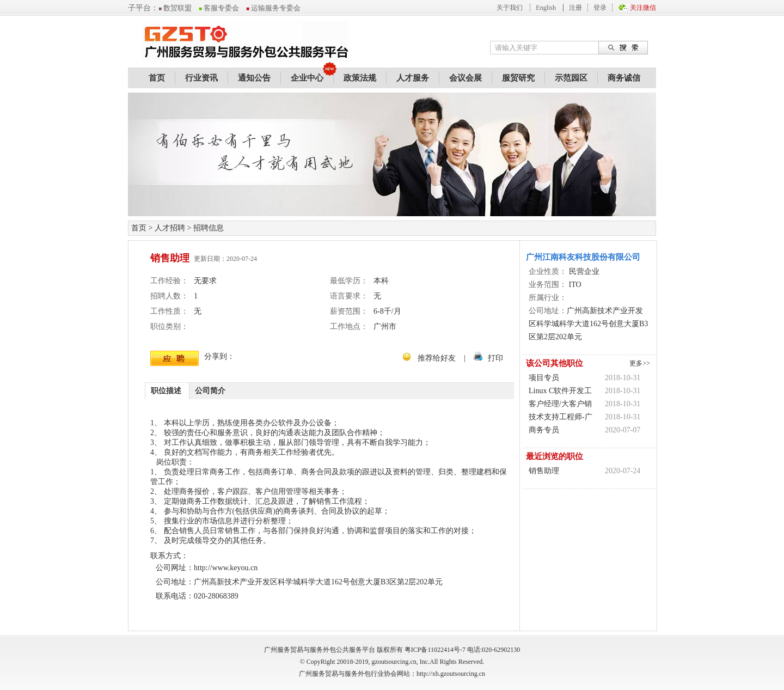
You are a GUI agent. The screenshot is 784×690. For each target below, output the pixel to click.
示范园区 (571, 78)
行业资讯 (201, 78)
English (546, 8)
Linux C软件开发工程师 (560, 392)
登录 (600, 8)
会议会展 (465, 78)
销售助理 (544, 471)
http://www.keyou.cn (226, 568)
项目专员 (544, 378)
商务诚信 (624, 78)
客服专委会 (219, 8)
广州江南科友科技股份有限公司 (583, 257)
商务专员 (544, 430)
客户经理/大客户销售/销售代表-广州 (560, 405)
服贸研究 (518, 78)
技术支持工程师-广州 (561, 418)
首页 (157, 78)
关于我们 (510, 8)
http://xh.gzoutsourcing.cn (451, 674)
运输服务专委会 (273, 8)
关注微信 (643, 8)
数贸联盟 (175, 8)
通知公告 (254, 78)
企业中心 (307, 78)
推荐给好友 (437, 358)
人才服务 (413, 78)
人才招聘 (170, 228)
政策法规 (360, 78)
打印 (495, 358)
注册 (575, 8)
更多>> (640, 363)
